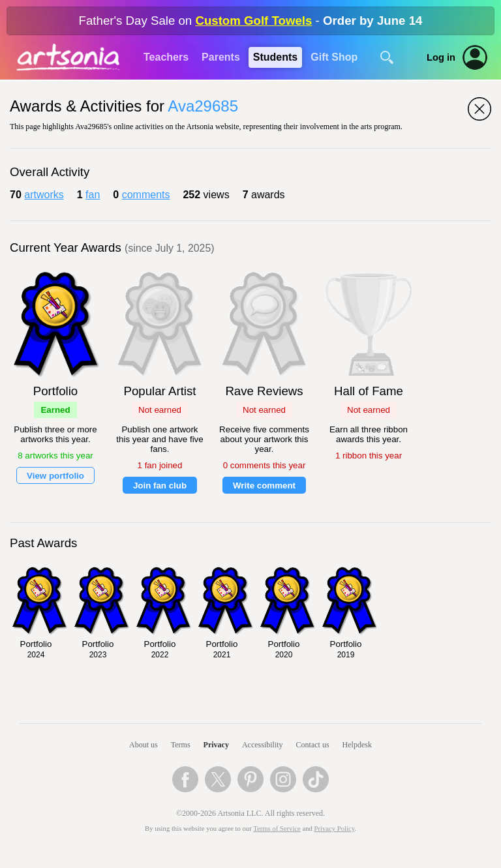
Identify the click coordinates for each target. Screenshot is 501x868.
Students (275, 57)
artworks (44, 195)
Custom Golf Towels (253, 21)
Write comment (264, 486)
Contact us (313, 745)
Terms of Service (277, 829)
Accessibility (263, 745)
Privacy (216, 745)
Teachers (166, 57)
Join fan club (160, 486)
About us (144, 745)
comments (146, 195)
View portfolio (55, 476)
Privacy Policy (335, 829)
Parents (221, 57)
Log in (441, 57)
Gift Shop (334, 57)
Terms (181, 745)
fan (93, 195)
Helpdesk (357, 745)
